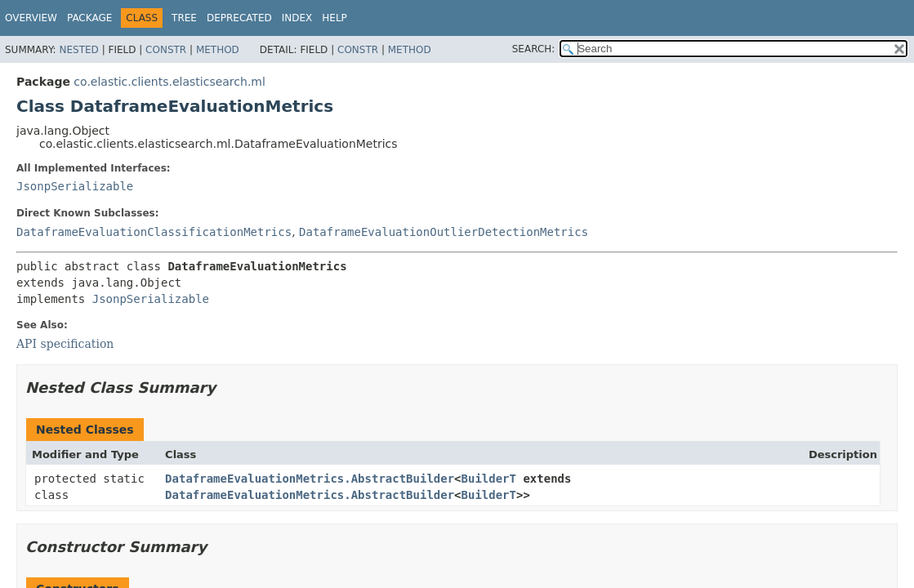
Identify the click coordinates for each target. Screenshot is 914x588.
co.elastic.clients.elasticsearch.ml (169, 82)
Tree (184, 18)
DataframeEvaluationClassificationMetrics (154, 232)
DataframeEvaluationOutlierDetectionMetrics (444, 232)
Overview (31, 18)
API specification (65, 344)
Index (297, 18)
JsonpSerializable (75, 186)
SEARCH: (534, 49)
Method (218, 50)
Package (89, 18)
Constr (166, 50)
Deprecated (239, 18)
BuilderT (489, 479)
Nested (78, 50)
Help (334, 18)
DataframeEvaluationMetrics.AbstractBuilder (310, 479)
